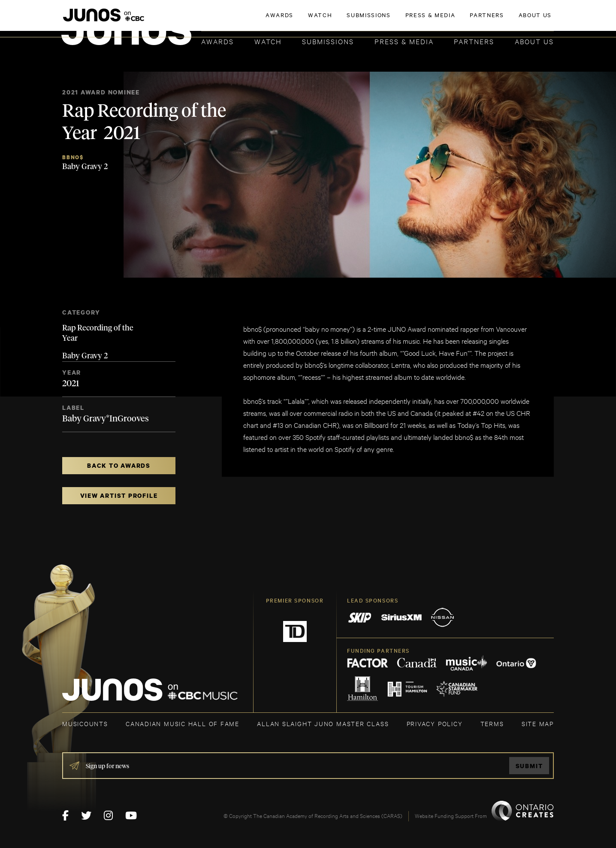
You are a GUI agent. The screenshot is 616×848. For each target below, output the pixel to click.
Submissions (328, 41)
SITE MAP (538, 723)
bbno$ (73, 157)
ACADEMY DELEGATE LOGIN (513, 20)
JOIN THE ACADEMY (434, 20)
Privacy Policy (435, 723)
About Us (534, 41)
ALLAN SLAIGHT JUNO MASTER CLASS (323, 723)
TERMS (492, 723)
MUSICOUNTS (85, 723)
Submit (529, 766)
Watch (268, 41)
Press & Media (404, 41)
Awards (217, 41)
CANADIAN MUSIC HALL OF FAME (183, 723)
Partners (474, 41)
